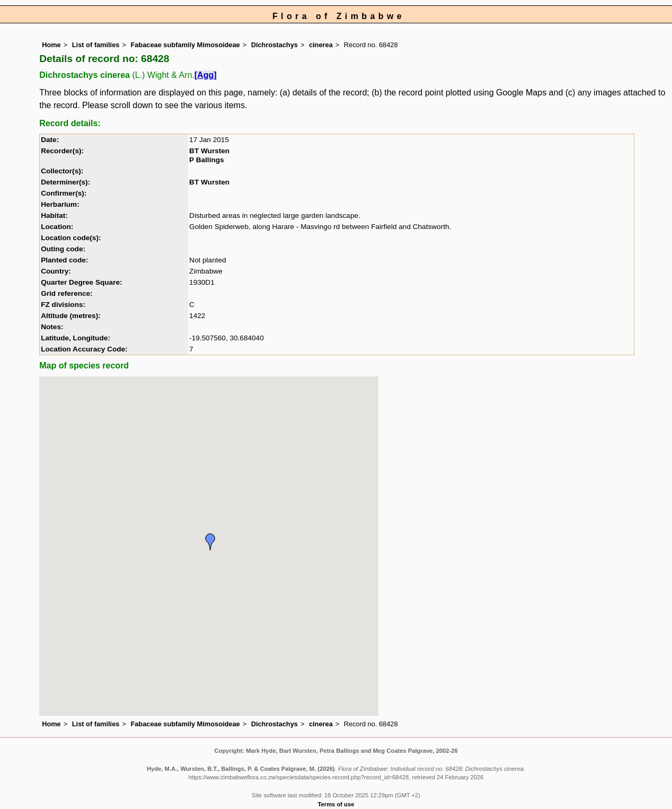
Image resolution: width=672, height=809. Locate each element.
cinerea (321, 45)
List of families (96, 45)
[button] (210, 542)
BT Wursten (209, 151)
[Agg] (206, 75)
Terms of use (336, 804)
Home (51, 45)
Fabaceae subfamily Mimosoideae (185, 45)
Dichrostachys (275, 45)
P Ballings (206, 160)
